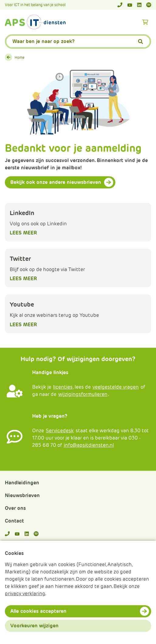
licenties (63, 387)
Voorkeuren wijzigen (34, 626)
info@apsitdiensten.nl (89, 445)
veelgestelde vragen (116, 387)
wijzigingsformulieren (83, 394)
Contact (14, 521)
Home (20, 57)
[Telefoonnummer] (120, 5)
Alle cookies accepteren (38, 611)
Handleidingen (22, 483)
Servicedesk (60, 431)
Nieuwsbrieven (22, 495)
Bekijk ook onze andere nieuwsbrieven (56, 182)
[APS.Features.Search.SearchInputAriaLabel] (78, 41)
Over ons (15, 508)
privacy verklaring (25, 594)
